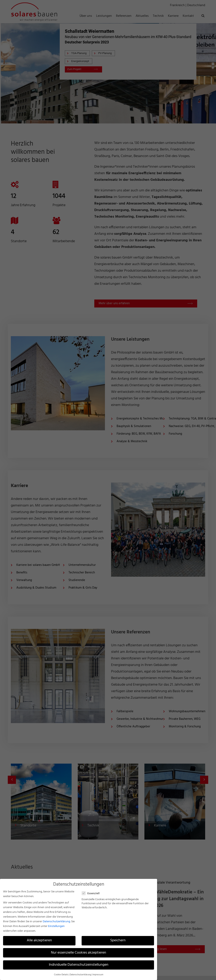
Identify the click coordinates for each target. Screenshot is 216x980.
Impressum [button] (98, 975)
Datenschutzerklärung (56, 922)
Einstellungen (56, 926)
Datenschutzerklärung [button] (80, 975)
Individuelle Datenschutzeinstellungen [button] (79, 965)
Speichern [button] (118, 940)
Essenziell (92, 894)
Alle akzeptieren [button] (39, 940)
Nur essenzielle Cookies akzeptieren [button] (79, 953)
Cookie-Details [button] (61, 975)
